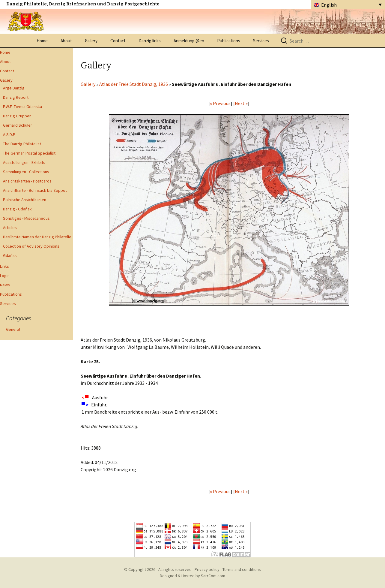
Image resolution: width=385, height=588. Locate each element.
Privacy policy (207, 569)
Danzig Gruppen (17, 116)
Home (42, 41)
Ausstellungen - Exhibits (24, 162)
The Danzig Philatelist (22, 144)
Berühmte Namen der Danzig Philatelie (37, 237)
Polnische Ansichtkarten (25, 200)
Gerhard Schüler (18, 125)
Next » (241, 103)
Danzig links (150, 41)
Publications (229, 41)
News (5, 285)
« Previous (220, 103)
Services (261, 41)
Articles (10, 228)
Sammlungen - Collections (26, 172)
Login (5, 276)
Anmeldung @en (189, 41)
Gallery (91, 41)
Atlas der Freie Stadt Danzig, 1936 (134, 84)
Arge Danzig (14, 88)
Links (4, 266)
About (66, 41)
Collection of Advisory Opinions (31, 246)
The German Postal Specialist (29, 153)
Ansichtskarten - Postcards (27, 181)
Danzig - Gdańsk (17, 209)
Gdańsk (10, 255)
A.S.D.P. (9, 134)
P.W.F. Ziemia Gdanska (22, 107)
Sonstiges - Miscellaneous (26, 218)
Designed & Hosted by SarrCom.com (192, 576)
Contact (118, 41)
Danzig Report (16, 97)
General (13, 329)
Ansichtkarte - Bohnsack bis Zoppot (35, 190)
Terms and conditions (242, 569)
